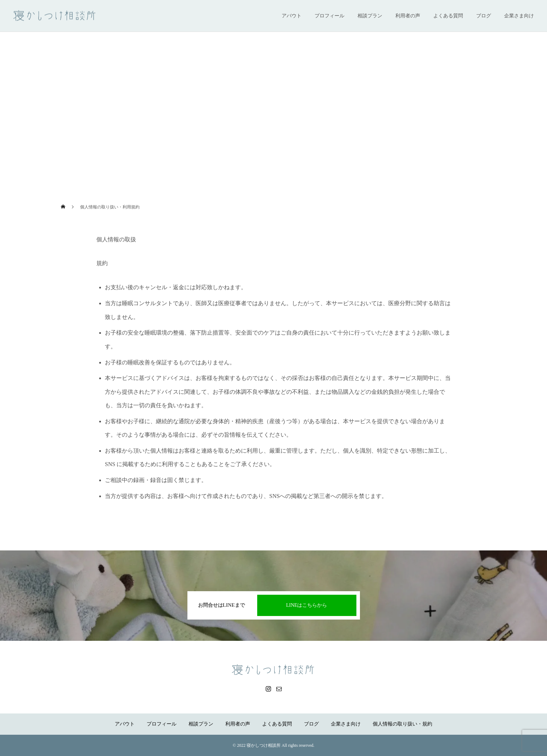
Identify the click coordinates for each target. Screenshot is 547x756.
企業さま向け (519, 16)
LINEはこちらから (307, 605)
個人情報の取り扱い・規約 (402, 724)
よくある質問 (448, 16)
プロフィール (329, 16)
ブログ (484, 16)
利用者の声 (408, 16)
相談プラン (370, 16)
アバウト (292, 16)
